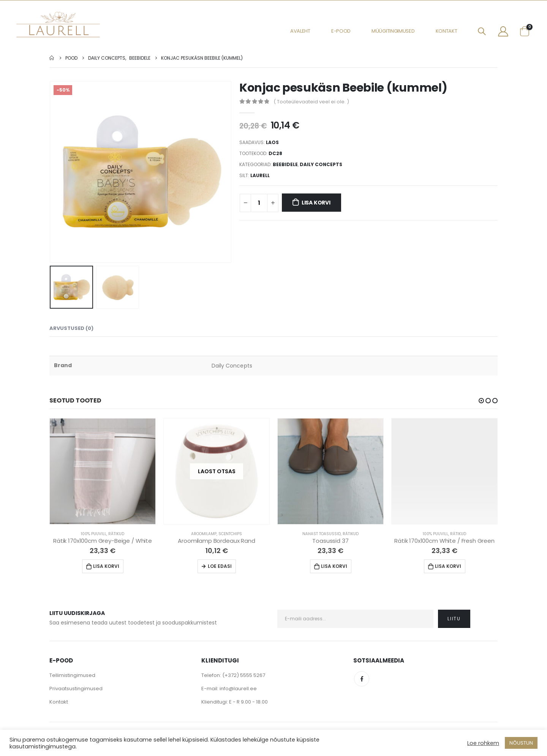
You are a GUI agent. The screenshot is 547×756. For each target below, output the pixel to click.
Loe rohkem (483, 743)
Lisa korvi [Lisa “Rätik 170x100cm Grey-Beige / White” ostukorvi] (106, 566)
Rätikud (116, 534)
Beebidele (285, 164)
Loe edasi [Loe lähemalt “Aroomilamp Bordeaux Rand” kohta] (220, 566)
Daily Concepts (321, 164)
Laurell (260, 175)
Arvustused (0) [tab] (71, 328)
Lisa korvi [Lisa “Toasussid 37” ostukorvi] (334, 566)
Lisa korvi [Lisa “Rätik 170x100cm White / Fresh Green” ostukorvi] (448, 566)
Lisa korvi (316, 203)
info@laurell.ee (238, 689)
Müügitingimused (393, 31)
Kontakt (447, 31)
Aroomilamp (204, 534)
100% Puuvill (94, 534)
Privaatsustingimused (76, 689)
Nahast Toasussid (322, 534)
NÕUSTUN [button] (521, 743)
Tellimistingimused (72, 675)
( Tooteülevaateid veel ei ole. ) (311, 102)
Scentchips (230, 534)
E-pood (341, 31)
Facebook (362, 679)
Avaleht (300, 31)
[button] (481, 401)
